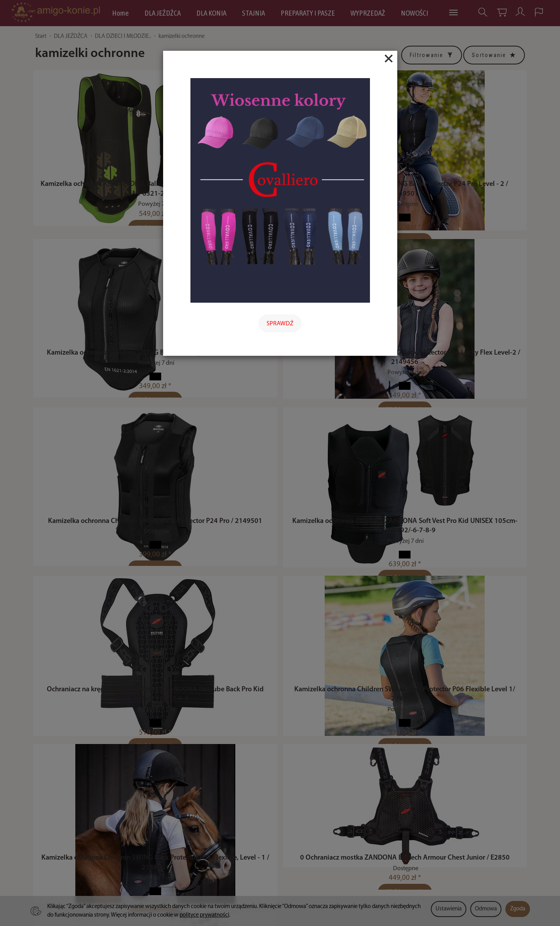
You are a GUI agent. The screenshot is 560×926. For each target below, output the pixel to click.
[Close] (389, 59)
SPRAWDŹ (280, 324)
